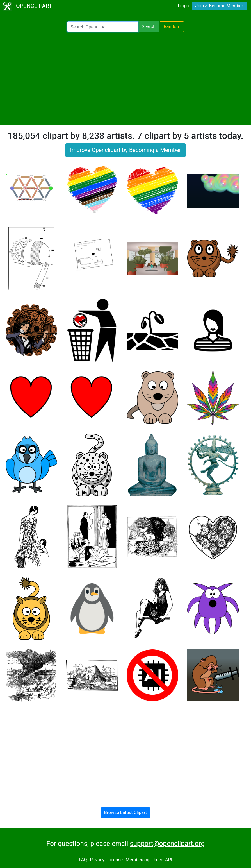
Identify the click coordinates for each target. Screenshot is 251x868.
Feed (158, 860)
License (115, 860)
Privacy (97, 860)
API (169, 860)
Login (183, 6)
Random (172, 27)
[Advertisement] (126, 79)
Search (149, 27)
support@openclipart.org (167, 844)
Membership (138, 860)
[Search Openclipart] (103, 27)
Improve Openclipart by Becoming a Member (125, 150)
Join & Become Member (219, 6)
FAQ (83, 860)
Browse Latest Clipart (126, 813)
